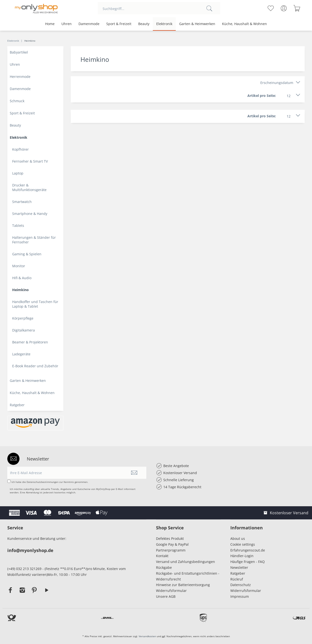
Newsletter (239, 567)
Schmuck (17, 101)
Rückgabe (164, 567)
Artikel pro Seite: (262, 96)
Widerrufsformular (171, 591)
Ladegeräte (21, 354)
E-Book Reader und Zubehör (35, 366)
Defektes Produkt (170, 538)
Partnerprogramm (171, 550)
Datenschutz (241, 585)
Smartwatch (22, 202)
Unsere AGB (166, 596)
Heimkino (20, 290)
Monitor (19, 266)
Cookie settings (243, 544)
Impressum (241, 596)
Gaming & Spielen (27, 254)
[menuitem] (159, 9)
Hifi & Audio (22, 278)
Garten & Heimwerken (28, 381)
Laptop (18, 173)
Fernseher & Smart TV (30, 161)
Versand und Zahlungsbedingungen (185, 562)
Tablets (18, 225)
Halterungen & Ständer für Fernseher (34, 240)
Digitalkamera (24, 330)
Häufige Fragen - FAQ (248, 562)
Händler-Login (242, 556)
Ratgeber (17, 405)
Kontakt (162, 556)
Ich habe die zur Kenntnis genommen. (50, 482)
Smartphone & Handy (30, 214)
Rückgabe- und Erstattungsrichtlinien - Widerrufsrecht (188, 576)
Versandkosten (147, 636)
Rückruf (237, 579)
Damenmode (20, 89)
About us (238, 538)
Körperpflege (23, 318)
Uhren (15, 64)
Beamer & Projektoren (30, 342)
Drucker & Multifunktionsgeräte (29, 187)
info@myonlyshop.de (30, 550)
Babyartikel (19, 52)
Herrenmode (20, 77)
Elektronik (19, 137)
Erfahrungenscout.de (248, 550)
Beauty (15, 125)
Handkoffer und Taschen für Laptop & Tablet (35, 304)
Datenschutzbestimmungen (43, 482)
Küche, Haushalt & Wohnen (32, 393)
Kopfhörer (20, 149)
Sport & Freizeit (22, 113)
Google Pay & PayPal (172, 544)
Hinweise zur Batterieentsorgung (183, 585)
